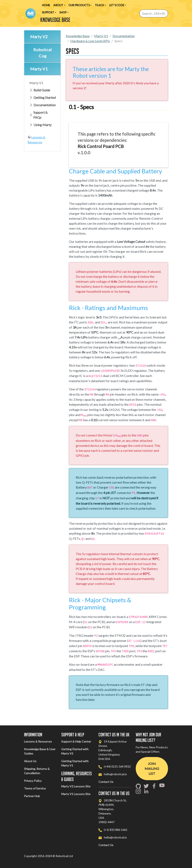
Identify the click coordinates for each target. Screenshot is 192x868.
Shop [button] (63, 12)
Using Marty (43, 125)
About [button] (58, 5)
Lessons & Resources (38, 741)
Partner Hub (32, 796)
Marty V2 (39, 37)
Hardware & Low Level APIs (90, 41)
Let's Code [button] (117, 5)
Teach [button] (99, 5)
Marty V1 (39, 69)
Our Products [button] (79, 5)
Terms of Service (35, 788)
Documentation (45, 105)
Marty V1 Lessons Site (76, 794)
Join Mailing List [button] (152, 768)
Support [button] (48, 12)
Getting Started (45, 97)
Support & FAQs (40, 115)
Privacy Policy (33, 781)
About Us (30, 761)
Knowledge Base (78, 36)
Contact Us (106, 782)
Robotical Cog (43, 53)
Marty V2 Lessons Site (76, 786)
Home (46, 5)
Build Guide (42, 90)
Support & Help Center (76, 741)
